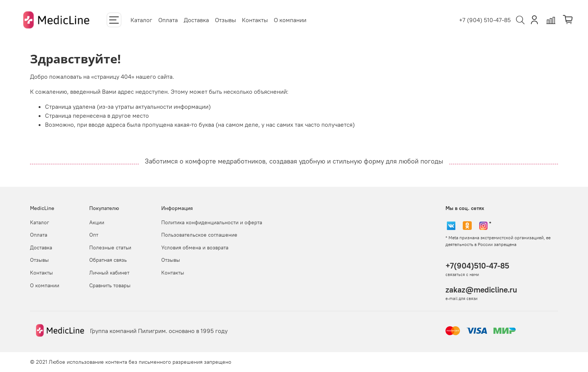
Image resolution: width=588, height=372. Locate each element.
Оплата (168, 20)
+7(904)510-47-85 (477, 266)
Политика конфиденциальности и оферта (212, 222)
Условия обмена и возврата (195, 247)
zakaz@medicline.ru (481, 290)
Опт (94, 235)
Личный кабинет (109, 273)
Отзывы (225, 20)
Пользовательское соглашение (199, 235)
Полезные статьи (110, 247)
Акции (97, 222)
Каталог (141, 20)
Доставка (196, 20)
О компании (290, 20)
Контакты (255, 20)
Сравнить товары (110, 285)
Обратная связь (108, 260)
